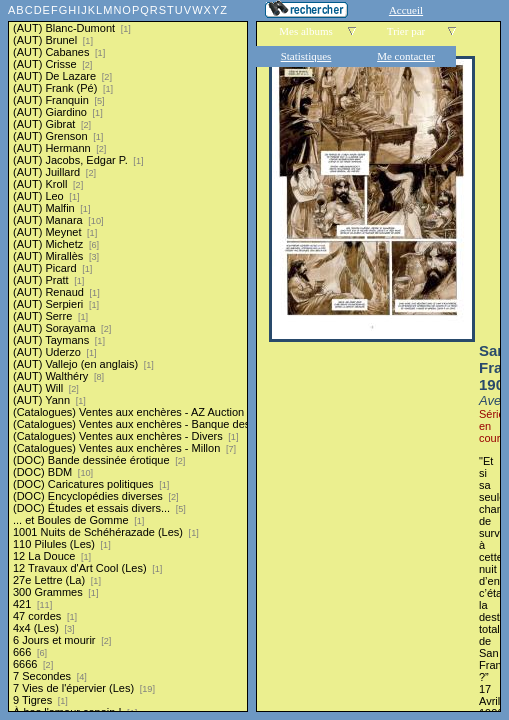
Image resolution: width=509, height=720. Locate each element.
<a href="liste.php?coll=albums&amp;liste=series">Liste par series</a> (128, 356)
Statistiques (306, 56)
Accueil (406, 10)
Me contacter (406, 56)
